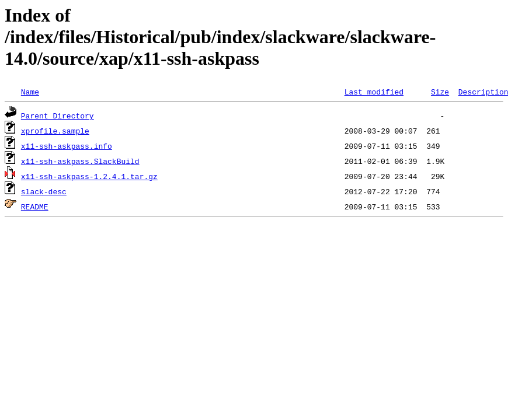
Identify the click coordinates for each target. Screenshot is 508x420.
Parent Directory (58, 116)
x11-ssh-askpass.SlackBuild (80, 161)
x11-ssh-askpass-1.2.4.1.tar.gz (89, 176)
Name (30, 92)
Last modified (374, 92)
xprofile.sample (55, 131)
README (35, 206)
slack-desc (44, 191)
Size (440, 92)
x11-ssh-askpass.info (67, 146)
